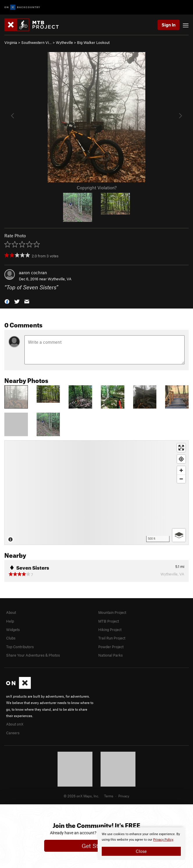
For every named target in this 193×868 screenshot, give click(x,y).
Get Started (97, 846)
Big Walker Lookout (93, 42)
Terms (109, 796)
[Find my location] (181, 459)
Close (141, 851)
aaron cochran (33, 272)
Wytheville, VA (60, 279)
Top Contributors (20, 647)
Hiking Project (110, 630)
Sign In (169, 25)
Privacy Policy (163, 840)
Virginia (11, 42)
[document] (141, 844)
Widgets (13, 630)
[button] (7, 301)
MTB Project (109, 621)
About (11, 612)
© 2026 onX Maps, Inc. (81, 796)
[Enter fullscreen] (181, 448)
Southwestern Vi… (36, 42)
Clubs (11, 638)
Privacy (124, 796)
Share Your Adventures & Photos (33, 655)
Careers (13, 733)
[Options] (179, 535)
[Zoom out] (181, 479)
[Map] (96, 493)
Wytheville (64, 42)
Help (10, 621)
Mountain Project (112, 612)
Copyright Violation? (97, 188)
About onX (15, 724)
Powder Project (111, 647)
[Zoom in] (181, 470)
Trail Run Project (112, 638)
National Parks (110, 655)
